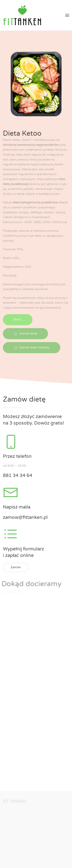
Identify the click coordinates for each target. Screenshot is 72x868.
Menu (18, 318)
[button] (67, 15)
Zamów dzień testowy (32, 346)
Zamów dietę (25, 332)
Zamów (16, 567)
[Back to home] (22, 15)
